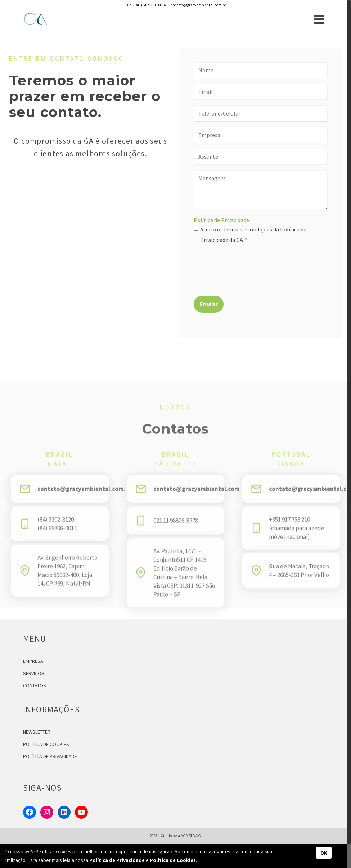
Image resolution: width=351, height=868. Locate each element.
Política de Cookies (173, 860)
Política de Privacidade (221, 220)
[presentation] (248, 265)
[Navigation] (319, 19)
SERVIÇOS (34, 673)
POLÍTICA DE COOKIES (46, 744)
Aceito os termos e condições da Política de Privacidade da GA (253, 235)
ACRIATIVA (189, 836)
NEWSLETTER (37, 732)
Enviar (209, 304)
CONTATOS (35, 685)
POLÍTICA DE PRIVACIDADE (50, 756)
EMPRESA (33, 661)
